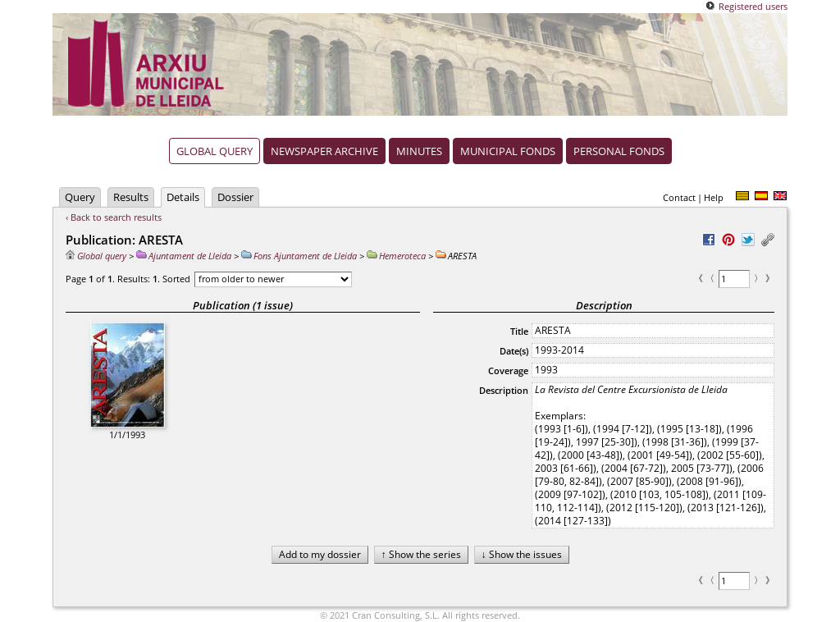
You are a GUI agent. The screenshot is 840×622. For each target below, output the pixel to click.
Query (80, 197)
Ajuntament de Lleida (184, 256)
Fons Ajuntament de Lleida (299, 256)
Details (183, 197)
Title (519, 331)
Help (714, 197)
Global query (215, 151)
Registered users (753, 6)
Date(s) (514, 351)
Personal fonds (619, 151)
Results (131, 197)
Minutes (419, 151)
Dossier (235, 197)
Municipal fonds (508, 151)
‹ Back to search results (114, 217)
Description (504, 390)
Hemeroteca (396, 256)
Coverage (508, 370)
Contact (679, 197)
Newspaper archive (324, 151)
